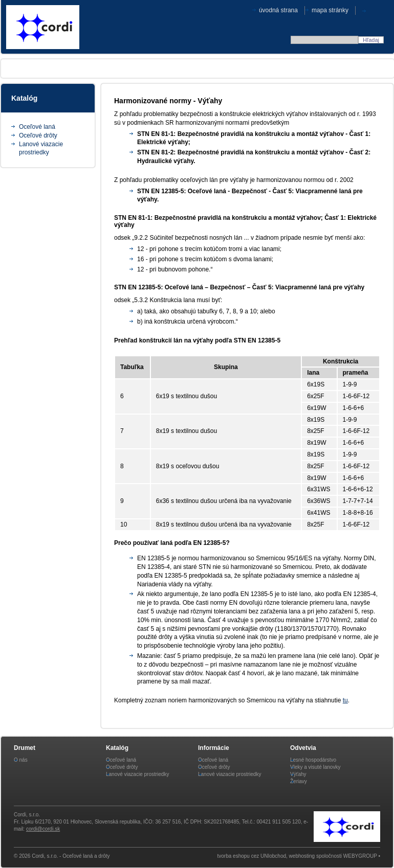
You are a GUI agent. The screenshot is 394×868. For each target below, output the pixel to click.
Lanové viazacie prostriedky (137, 774)
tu (345, 700)
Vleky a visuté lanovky (315, 767)
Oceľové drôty (38, 135)
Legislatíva (157, 68)
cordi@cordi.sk (43, 829)
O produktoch (62, 68)
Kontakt (361, 68)
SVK (366, 10)
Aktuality (204, 68)
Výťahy (298, 774)
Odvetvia (112, 68)
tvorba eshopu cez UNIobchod (252, 856)
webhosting (302, 856)
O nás (17, 68)
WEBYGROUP (360, 856)
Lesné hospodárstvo (313, 760)
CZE (377, 10)
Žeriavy (299, 781)
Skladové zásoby (308, 68)
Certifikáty (250, 68)
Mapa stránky (330, 10)
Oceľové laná (37, 127)
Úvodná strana (278, 10)
